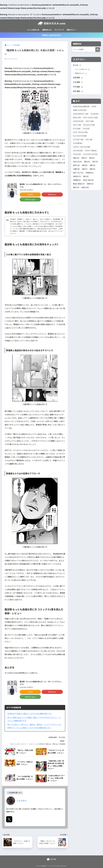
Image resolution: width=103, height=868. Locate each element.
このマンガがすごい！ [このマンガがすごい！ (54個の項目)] (81, 114)
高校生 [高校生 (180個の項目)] (85, 187)
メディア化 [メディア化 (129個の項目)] (78, 151)
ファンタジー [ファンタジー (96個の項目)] (78, 139)
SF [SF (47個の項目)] (94, 106)
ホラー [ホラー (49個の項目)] (89, 139)
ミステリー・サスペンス (28, 744)
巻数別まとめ (47, 30)
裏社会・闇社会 (52, 744)
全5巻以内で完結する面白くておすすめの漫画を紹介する (30, 714)
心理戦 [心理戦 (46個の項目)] (76, 169)
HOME (52, 859)
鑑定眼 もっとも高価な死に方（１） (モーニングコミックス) (41, 185)
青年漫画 (62, 737)
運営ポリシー (71, 30)
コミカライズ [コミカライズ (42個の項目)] (78, 121)
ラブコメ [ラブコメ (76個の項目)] (77, 154)
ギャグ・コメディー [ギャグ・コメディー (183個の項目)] (90, 117)
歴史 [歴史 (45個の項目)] (86, 176)
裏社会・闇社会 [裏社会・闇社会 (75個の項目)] (79, 184)
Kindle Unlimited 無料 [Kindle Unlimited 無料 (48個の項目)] (81, 106)
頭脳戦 (63, 744)
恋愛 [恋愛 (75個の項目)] (85, 169)
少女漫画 (78, 82)
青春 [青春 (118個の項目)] (76, 187)
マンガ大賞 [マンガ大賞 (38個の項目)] (78, 143)
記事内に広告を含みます (51, 35)
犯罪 (42, 744)
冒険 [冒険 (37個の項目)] (84, 158)
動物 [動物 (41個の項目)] (92, 158)
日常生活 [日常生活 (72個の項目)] (77, 176)
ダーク (14, 744)
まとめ (77, 65)
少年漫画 (78, 87)
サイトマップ (59, 30)
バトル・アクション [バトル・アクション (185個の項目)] (80, 132)
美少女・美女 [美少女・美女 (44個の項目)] (88, 180)
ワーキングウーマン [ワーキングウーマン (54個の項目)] (90, 154)
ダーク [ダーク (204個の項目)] (77, 129)
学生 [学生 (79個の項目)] (95, 162)
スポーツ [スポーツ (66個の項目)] (90, 121)
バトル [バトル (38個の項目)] (86, 129)
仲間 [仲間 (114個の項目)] (76, 158)
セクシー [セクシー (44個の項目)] (77, 125)
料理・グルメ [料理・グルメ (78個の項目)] (78, 173)
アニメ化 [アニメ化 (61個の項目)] (94, 114)
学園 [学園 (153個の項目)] (87, 162)
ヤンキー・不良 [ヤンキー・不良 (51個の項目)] (91, 151)
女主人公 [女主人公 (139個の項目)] (77, 162)
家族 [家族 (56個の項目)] (85, 165)
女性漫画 (78, 78)
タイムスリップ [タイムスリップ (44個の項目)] (89, 125)
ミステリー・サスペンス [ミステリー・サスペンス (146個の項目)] (82, 147)
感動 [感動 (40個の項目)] (92, 169)
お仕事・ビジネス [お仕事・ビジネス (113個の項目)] (80, 110)
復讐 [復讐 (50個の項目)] (92, 165)
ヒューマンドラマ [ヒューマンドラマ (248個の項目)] (80, 136)
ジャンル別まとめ (33, 30)
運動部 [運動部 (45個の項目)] (90, 184)
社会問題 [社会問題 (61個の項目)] (77, 180)
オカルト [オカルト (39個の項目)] (77, 117)
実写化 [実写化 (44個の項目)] (76, 165)
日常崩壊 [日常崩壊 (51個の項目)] (90, 173)
